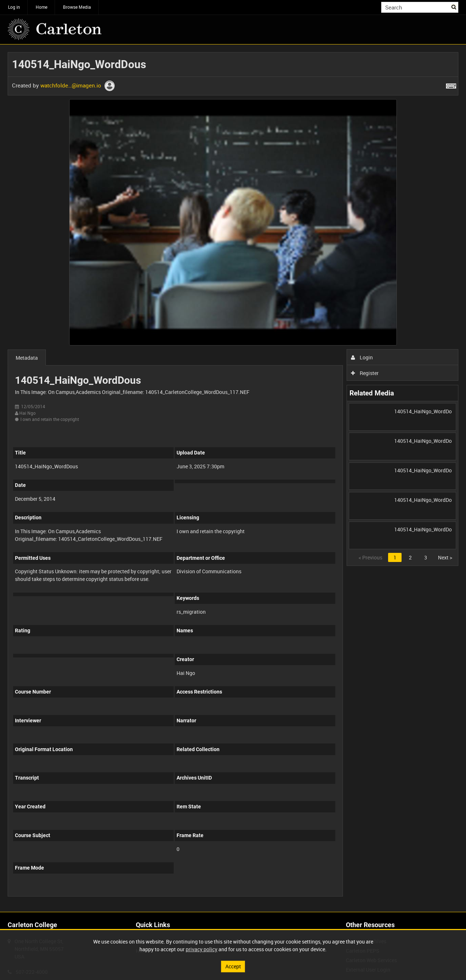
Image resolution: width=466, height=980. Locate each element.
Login (362, 357)
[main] (233, 478)
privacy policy (202, 949)
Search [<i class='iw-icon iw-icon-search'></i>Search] (454, 7)
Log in (14, 7)
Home (42, 7)
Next (445, 557)
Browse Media (77, 7)
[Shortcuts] (451, 85)
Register (365, 373)
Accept (233, 966)
